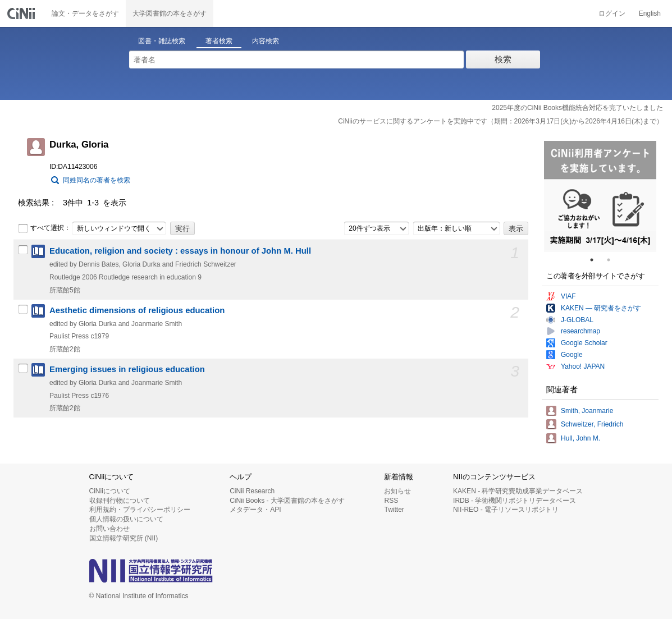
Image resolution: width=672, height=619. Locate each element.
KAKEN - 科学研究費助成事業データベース (518, 491)
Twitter (394, 510)
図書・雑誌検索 (162, 41)
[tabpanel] (600, 196)
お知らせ (397, 491)
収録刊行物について (120, 501)
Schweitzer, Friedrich (592, 424)
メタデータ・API (255, 510)
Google (572, 355)
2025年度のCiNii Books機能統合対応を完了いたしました (577, 108)
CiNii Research (252, 491)
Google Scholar (584, 343)
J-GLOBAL (577, 320)
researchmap (580, 331)
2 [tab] (613, 260)
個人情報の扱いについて (126, 519)
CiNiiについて (110, 491)
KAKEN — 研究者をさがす (601, 308)
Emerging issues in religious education (127, 369)
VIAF (568, 296)
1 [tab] (596, 260)
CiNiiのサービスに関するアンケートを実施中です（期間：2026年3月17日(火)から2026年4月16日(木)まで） (500, 121)
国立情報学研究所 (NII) (124, 538)
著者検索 (219, 41)
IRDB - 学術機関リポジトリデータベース (515, 501)
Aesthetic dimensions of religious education (137, 310)
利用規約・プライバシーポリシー (140, 510)
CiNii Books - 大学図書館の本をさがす (287, 501)
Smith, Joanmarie (587, 411)
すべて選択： (44, 228)
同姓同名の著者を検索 (97, 180)
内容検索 (266, 41)
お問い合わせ (109, 529)
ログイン (612, 13)
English (650, 13)
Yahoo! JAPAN (583, 366)
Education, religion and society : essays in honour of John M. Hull (180, 251)
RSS (391, 501)
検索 (503, 59)
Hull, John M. (580, 438)
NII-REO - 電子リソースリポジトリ (506, 510)
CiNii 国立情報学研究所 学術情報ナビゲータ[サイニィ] (22, 13)
